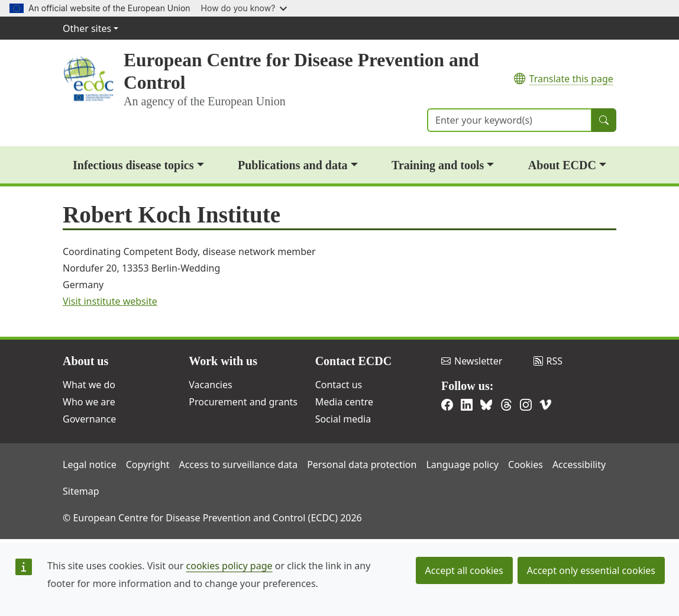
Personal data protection (362, 465)
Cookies (526, 465)
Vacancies (210, 385)
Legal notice (90, 465)
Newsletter (472, 361)
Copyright (148, 465)
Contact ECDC (353, 361)
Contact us (339, 385)
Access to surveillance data (238, 465)
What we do (89, 385)
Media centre (344, 402)
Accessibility (579, 465)
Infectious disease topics (133, 165)
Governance (89, 419)
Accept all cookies (464, 570)
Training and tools (438, 165)
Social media (343, 419)
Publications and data (293, 165)
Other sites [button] (87, 28)
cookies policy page (229, 566)
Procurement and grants (243, 402)
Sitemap (81, 491)
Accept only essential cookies (591, 570)
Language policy (462, 465)
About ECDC (562, 165)
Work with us (223, 361)
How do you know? (244, 8)
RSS (548, 361)
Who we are (89, 402)
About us (85, 361)
